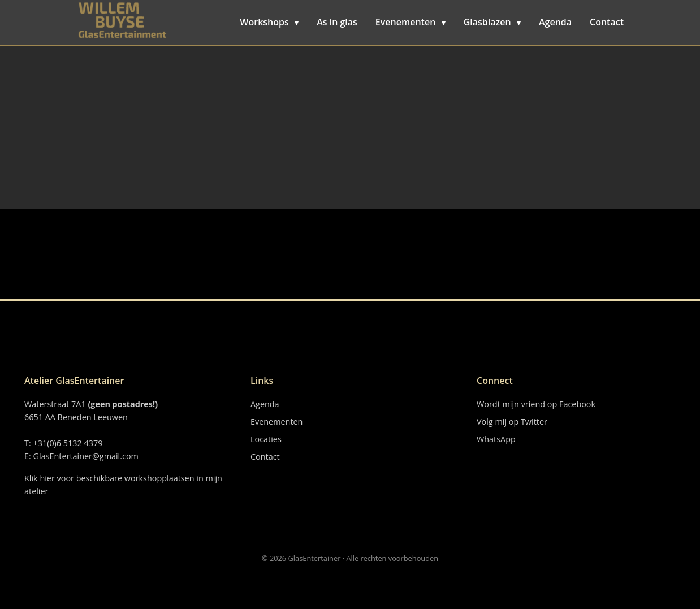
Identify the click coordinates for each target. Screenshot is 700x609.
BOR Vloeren (122, 45)
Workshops (269, 22)
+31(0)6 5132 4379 (68, 443)
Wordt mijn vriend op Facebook (536, 404)
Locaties (266, 439)
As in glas (337, 22)
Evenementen (411, 22)
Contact (607, 22)
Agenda (555, 22)
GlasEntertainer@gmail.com (86, 456)
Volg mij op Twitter (512, 422)
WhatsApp (496, 439)
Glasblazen (492, 22)
